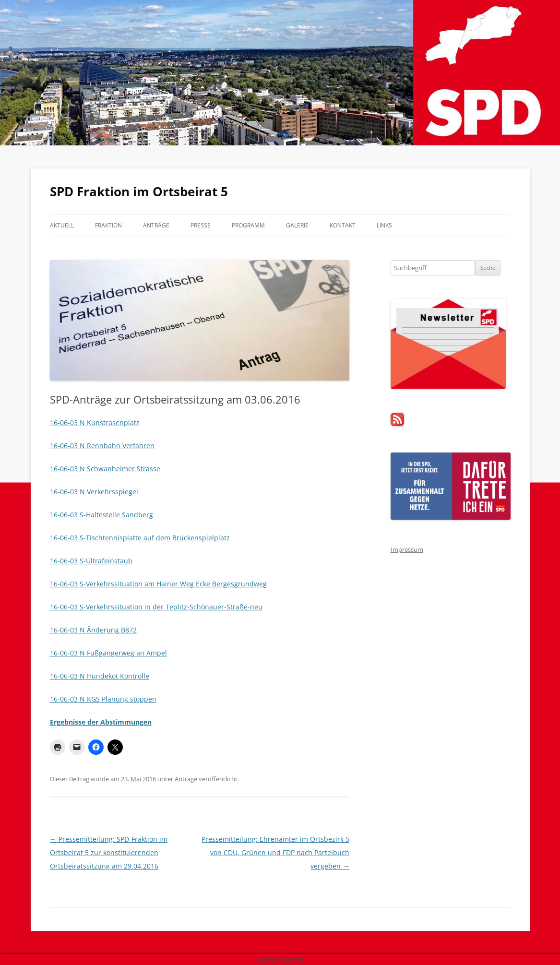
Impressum (407, 549)
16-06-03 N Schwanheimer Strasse (105, 469)
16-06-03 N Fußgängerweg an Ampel (108, 653)
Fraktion (108, 225)
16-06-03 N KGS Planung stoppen (103, 699)
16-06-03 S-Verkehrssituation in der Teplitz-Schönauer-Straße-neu (156, 607)
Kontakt (343, 225)
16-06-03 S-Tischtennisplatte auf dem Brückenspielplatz (140, 538)
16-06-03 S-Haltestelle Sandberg (101, 515)
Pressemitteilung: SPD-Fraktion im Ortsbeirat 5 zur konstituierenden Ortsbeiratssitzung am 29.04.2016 (109, 852)
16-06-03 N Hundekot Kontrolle (100, 676)
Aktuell (62, 225)
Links (384, 225)
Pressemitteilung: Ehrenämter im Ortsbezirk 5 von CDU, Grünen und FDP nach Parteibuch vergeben (275, 852)
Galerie (297, 225)
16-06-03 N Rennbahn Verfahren (102, 446)
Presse (201, 225)
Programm (248, 225)
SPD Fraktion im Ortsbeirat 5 (139, 191)
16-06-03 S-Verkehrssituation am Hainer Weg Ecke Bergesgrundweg (158, 584)
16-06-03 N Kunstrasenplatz (95, 423)
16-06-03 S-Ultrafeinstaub (91, 561)
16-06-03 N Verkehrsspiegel (94, 492)
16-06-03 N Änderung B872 (93, 630)
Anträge (156, 225)
